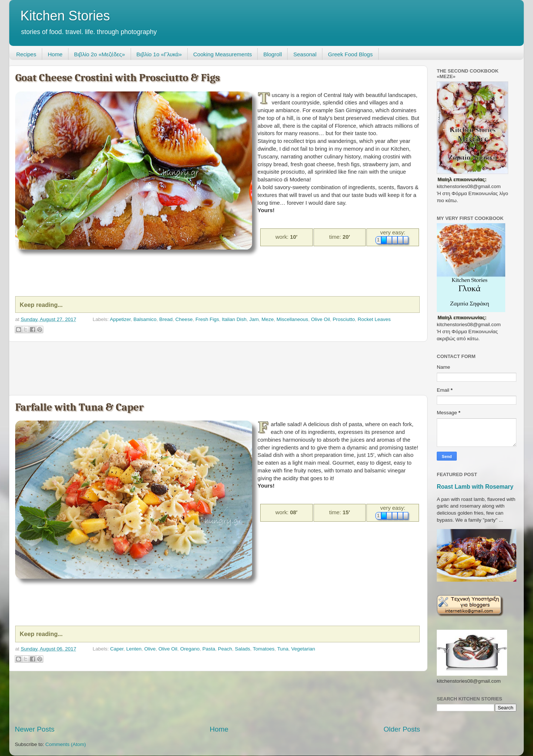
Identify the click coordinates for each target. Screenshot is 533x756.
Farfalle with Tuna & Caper (79, 407)
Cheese (184, 319)
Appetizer (120, 319)
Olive (150, 649)
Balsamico (145, 319)
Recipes (26, 54)
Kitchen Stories (65, 16)
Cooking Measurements (222, 54)
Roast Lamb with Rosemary (475, 487)
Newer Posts (35, 729)
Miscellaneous (292, 319)
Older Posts (402, 729)
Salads (243, 649)
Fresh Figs (207, 319)
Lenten (134, 649)
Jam (254, 319)
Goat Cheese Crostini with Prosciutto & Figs (118, 78)
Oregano (190, 649)
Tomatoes (264, 649)
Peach (225, 649)
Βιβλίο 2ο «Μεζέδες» (100, 54)
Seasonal (305, 54)
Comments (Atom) (66, 744)
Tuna (283, 649)
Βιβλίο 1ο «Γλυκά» (159, 54)
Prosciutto (344, 319)
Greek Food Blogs (350, 54)
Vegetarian (303, 649)
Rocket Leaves (374, 319)
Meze (268, 319)
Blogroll (272, 54)
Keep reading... (41, 305)
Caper (117, 649)
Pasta (209, 649)
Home (55, 54)
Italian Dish (234, 319)
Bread (166, 319)
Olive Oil (320, 319)
